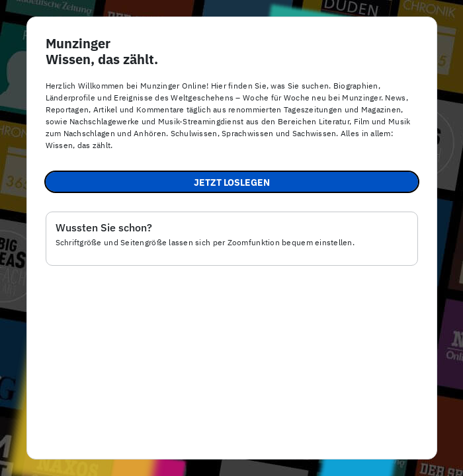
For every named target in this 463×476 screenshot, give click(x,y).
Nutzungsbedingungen (337, 452)
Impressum (101, 452)
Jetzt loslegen (232, 182)
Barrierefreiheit (172, 452)
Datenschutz (246, 452)
